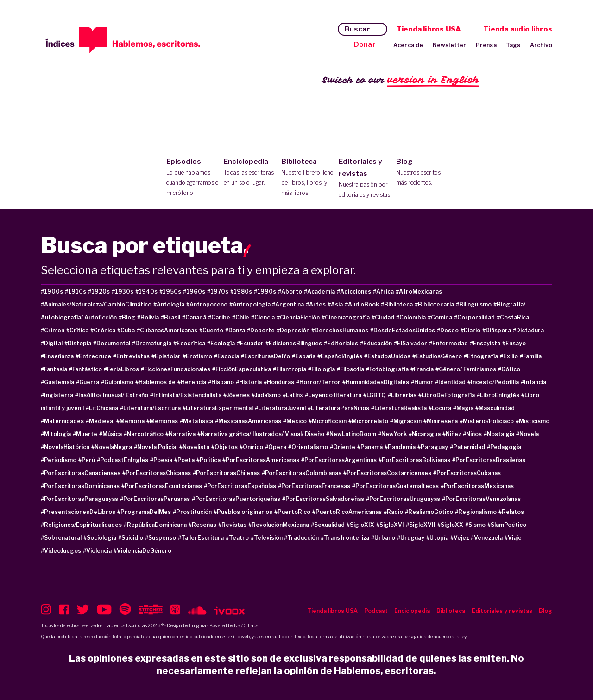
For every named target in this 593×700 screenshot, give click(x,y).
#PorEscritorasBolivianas (414, 460)
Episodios (193, 178)
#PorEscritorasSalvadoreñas (323, 499)
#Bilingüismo (474, 304)
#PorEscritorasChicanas (157, 473)
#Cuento (211, 330)
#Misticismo (533, 421)
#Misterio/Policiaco (487, 421)
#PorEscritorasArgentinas (339, 460)
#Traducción (301, 538)
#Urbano (383, 538)
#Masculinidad (495, 408)
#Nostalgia (499, 434)
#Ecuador (250, 343)
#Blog (127, 317)
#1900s (52, 291)
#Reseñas (202, 525)
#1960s (194, 291)
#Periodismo (59, 460)
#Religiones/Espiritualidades (81, 525)
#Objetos (224, 447)
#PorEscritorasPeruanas (155, 499)
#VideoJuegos (61, 551)
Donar (365, 44)
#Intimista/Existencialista (186, 395)
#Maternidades (62, 421)
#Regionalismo (476, 512)
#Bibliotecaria (434, 304)
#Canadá (194, 317)
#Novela (527, 434)
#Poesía (161, 460)
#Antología (169, 304)
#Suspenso (161, 538)
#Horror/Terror (318, 382)
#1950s (170, 291)
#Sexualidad (328, 525)
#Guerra (88, 382)
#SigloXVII (421, 525)
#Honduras (279, 382)
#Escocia (227, 356)
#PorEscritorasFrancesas (314, 486)
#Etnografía (481, 356)
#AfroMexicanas (419, 291)
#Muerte (85, 434)
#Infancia (533, 382)
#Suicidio (131, 538)
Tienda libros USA (429, 29)
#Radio (393, 512)
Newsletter (450, 45)
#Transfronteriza (345, 538)
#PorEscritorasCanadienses (81, 473)
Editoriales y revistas (365, 179)
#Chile (241, 317)
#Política (208, 460)
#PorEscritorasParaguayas (79, 499)
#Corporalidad (474, 317)
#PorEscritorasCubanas (467, 473)
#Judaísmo (266, 395)
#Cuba (126, 330)
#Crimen (53, 330)
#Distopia (78, 343)
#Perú (87, 460)
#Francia (422, 369)
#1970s (218, 291)
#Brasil (170, 317)
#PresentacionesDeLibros (78, 512)
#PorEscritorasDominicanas (80, 486)
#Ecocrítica (189, 343)
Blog (423, 173)
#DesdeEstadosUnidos (403, 330)
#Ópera (276, 447)
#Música (110, 434)
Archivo (541, 45)
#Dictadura (528, 330)
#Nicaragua (425, 434)
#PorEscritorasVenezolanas (481, 499)
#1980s (241, 291)
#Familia (531, 356)
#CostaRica (513, 317)
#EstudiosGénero (437, 356)
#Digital (52, 343)
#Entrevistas (131, 356)
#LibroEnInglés (498, 395)
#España (304, 356)
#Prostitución (192, 512)
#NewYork (392, 434)
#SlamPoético (507, 525)
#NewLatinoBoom (351, 434)
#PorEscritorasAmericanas (261, 460)
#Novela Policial (156, 447)
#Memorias (162, 421)
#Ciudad (383, 317)
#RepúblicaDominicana (155, 525)
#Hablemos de (155, 382)
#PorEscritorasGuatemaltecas (395, 486)
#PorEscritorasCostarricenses (387, 473)
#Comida (440, 317)
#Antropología (251, 304)
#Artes (316, 304)
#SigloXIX (360, 525)
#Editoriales (341, 343)
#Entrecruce (93, 356)
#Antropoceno (207, 304)
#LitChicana (102, 408)
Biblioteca (308, 178)
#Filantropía (290, 369)
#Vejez (460, 538)
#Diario (470, 330)
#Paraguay (433, 447)
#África (383, 291)
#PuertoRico (292, 512)
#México (295, 421)
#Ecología (221, 343)
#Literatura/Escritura (150, 408)
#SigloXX (450, 525)
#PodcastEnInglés (123, 460)
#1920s (99, 291)
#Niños (472, 434)
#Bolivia (148, 317)
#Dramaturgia (152, 343)
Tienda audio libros (518, 29)
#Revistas (232, 525)
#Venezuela (487, 538)
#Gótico (509, 369)
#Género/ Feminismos (466, 369)
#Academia (319, 291)
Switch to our (401, 80)
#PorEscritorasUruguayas (403, 499)
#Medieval (100, 421)
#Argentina (288, 304)
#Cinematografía (346, 317)
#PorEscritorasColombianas (302, 473)
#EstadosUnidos (387, 356)
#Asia (335, 304)
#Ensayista (485, 343)
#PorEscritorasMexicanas (477, 486)
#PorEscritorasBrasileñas (489, 460)
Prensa (486, 45)
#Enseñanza (57, 356)
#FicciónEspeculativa (242, 369)
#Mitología (56, 434)
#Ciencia (263, 317)
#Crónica (103, 330)
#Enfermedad (448, 343)
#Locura (440, 408)
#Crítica (77, 330)
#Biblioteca (397, 304)
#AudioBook (362, 304)
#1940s (146, 291)
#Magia (463, 408)
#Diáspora (497, 330)
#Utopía (437, 538)
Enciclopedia (250, 173)
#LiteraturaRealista (399, 408)
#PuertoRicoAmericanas (347, 512)
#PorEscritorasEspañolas (240, 486)
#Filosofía (350, 369)
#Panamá (370, 447)
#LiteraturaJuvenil (280, 408)
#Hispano (221, 382)
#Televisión (267, 538)
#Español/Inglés (340, 356)
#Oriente (343, 447)
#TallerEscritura (201, 538)
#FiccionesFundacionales (176, 369)
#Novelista (194, 447)
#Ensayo (514, 343)
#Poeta (184, 460)
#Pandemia (400, 447)
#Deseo (448, 330)
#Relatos (511, 512)
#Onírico (251, 447)
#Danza (235, 330)
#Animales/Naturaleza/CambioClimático (96, 304)
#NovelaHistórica (65, 447)
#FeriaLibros (121, 369)
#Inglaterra (57, 395)
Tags (513, 45)
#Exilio (509, 356)
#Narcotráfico (144, 434)
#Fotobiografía (387, 369)
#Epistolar (166, 356)
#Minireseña (441, 421)
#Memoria (130, 421)
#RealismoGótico (429, 512)
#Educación (376, 343)
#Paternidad (467, 447)
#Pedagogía (504, 447)
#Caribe (219, 317)
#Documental (112, 343)
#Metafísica (196, 421)
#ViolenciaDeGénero (142, 551)
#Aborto (290, 291)
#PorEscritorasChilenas (226, 473)
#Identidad (450, 382)
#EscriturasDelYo (265, 356)
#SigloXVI (390, 525)
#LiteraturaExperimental (218, 408)
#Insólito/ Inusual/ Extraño (112, 395)
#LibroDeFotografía (447, 395)
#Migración (406, 421)
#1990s (265, 291)
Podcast (376, 611)
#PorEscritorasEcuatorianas (162, 486)
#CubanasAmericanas (167, 330)
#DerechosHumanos (340, 330)
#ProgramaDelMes (144, 512)
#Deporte (261, 330)
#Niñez (452, 434)
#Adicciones (354, 291)
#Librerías (402, 395)
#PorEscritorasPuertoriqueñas (236, 499)
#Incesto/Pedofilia (493, 382)
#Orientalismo (308, 447)
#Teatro (237, 538)
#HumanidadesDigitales (376, 382)
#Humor (422, 382)
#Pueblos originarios (243, 512)
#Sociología (100, 538)
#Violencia (97, 551)
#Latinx (293, 395)
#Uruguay (411, 538)
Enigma (198, 625)
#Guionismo (117, 382)
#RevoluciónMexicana (279, 525)
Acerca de (408, 45)
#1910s (76, 291)
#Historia (249, 382)
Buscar (357, 29)
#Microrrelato (368, 421)
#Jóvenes (237, 395)
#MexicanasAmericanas (248, 421)
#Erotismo (197, 356)
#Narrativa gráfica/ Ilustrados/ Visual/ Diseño (261, 434)
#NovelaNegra (112, 447)
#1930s (123, 291)
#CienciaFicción (298, 317)
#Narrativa (180, 434)
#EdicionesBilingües (294, 343)
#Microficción (328, 421)
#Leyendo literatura (333, 395)
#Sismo (475, 525)
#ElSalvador (410, 343)
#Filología (322, 369)
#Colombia (411, 317)
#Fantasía (54, 369)
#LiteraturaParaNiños (338, 408)
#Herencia (192, 382)
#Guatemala (57, 382)
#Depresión (293, 330)
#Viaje (513, 538)
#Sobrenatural (61, 538)
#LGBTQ (375, 395)
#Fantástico (85, 369)
